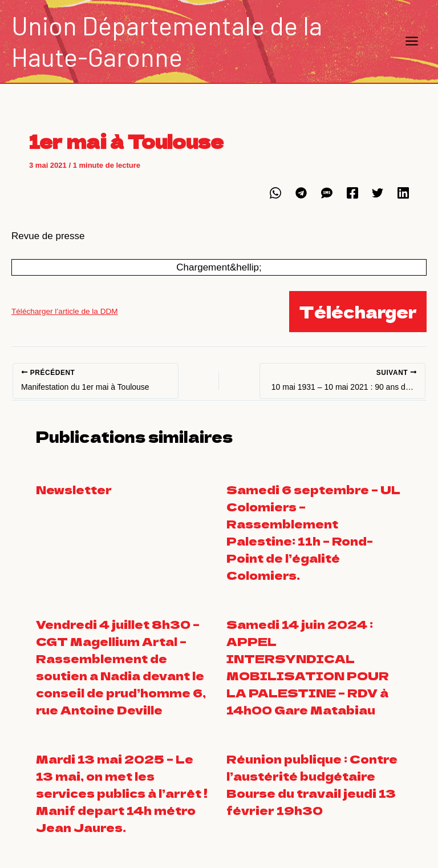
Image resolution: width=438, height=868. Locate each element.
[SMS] (327, 193)
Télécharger (358, 312)
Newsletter (74, 489)
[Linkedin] (403, 193)
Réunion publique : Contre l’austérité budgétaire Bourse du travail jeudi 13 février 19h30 (312, 784)
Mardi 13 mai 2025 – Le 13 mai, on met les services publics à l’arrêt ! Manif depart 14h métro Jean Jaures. (123, 793)
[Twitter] (378, 193)
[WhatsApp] (275, 193)
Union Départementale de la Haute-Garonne (167, 41)
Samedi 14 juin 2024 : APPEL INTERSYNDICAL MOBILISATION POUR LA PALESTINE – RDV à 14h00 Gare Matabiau (308, 667)
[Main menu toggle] (412, 42)
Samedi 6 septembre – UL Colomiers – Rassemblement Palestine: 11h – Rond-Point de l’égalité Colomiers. (313, 532)
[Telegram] (301, 193)
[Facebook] (352, 193)
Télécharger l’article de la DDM (65, 311)
